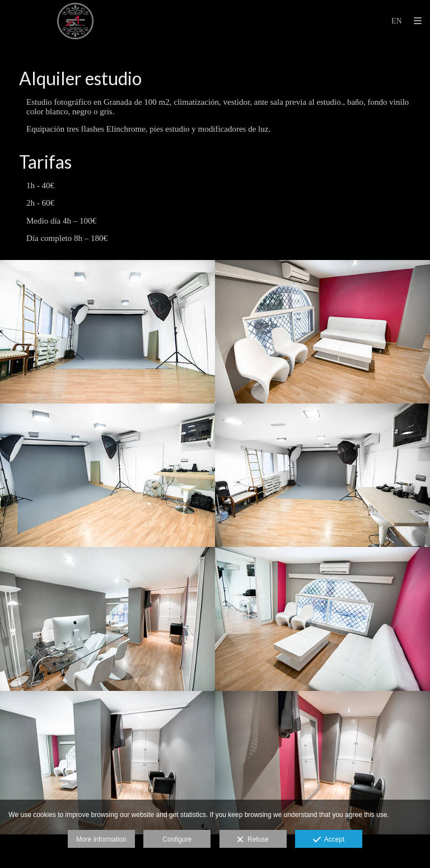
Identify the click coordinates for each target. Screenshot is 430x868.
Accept (329, 840)
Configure (177, 839)
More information (101, 839)
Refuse (253, 840)
